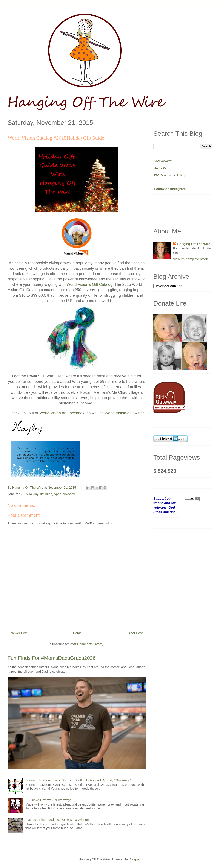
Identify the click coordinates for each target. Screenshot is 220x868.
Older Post (135, 633)
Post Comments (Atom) (86, 644)
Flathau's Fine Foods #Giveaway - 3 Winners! (58, 820)
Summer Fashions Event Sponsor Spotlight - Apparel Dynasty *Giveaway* (78, 780)
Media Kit (160, 168)
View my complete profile (191, 259)
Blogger (135, 859)
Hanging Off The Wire (194, 244)
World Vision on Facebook (62, 413)
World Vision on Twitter (124, 413)
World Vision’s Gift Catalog (90, 284)
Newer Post (19, 633)
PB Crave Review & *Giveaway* (48, 800)
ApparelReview (65, 494)
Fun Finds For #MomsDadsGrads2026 (52, 658)
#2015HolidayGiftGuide (36, 494)
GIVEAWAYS (163, 161)
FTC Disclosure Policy (169, 175)
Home (77, 633)
